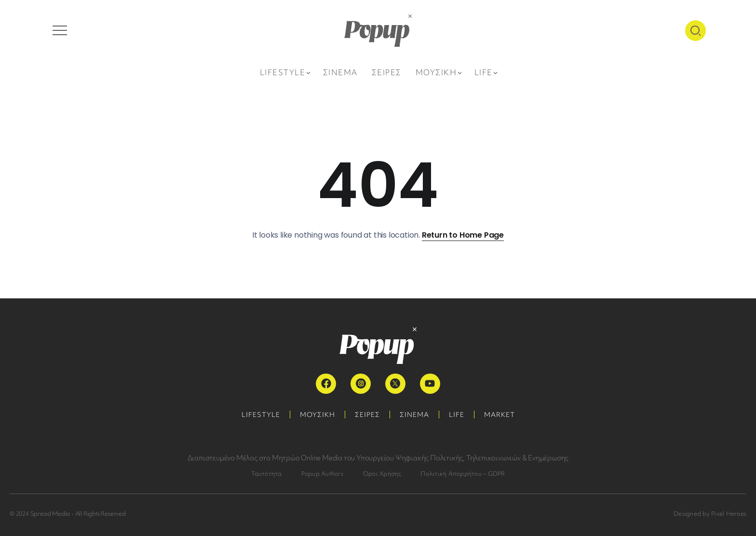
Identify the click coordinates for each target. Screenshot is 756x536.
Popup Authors (322, 474)
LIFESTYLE (261, 415)
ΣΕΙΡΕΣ (367, 415)
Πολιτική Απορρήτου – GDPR (463, 474)
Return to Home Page (463, 235)
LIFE (457, 415)
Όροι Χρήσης (382, 474)
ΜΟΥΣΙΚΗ (317, 415)
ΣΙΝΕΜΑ (414, 415)
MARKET (499, 415)
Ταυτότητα (267, 474)
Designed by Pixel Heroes (710, 514)
